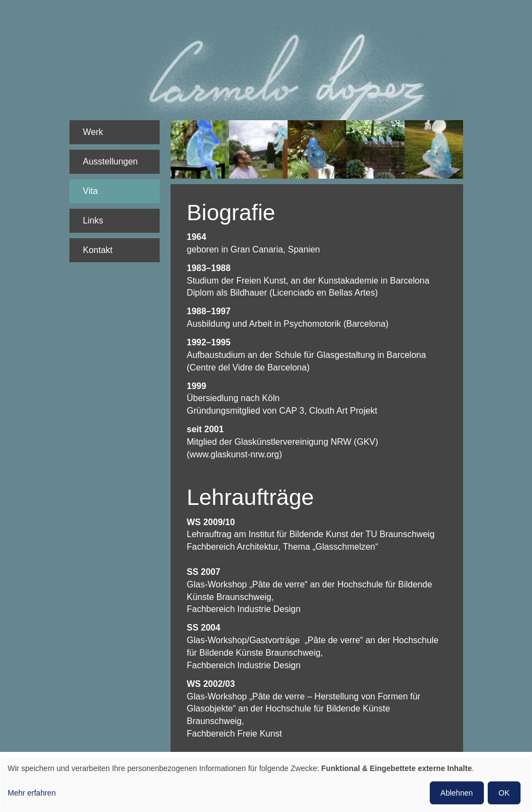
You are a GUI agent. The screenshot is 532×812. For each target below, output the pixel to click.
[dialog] (266, 785)
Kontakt (98, 250)
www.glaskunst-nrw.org (235, 454)
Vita (90, 191)
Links (93, 220)
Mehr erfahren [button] (32, 793)
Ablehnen (457, 793)
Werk (93, 132)
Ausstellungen (111, 161)
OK (504, 793)
